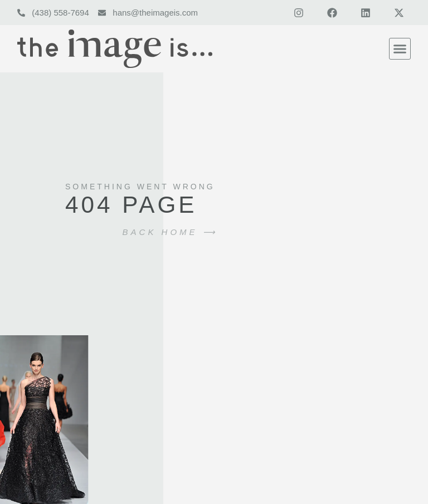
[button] (400, 49)
